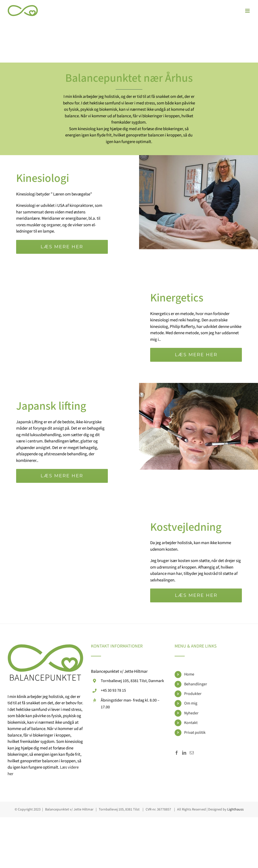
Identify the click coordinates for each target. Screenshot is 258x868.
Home (189, 674)
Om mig (191, 703)
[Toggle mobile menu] (248, 11)
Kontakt (191, 723)
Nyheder (191, 713)
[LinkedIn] (184, 753)
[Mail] (192, 753)
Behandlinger (196, 684)
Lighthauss (235, 809)
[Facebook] (177, 753)
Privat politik (195, 733)
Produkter (193, 694)
